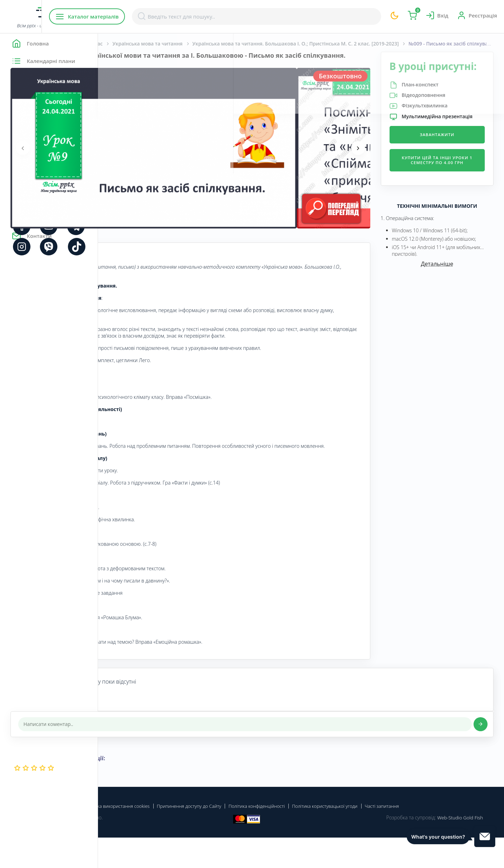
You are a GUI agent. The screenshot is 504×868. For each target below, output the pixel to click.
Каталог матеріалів (143, 16)
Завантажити (449, 154)
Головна (119, 44)
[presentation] (121, 156)
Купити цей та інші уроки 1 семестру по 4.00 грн (449, 183)
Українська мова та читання (245, 44)
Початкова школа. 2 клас (170, 44)
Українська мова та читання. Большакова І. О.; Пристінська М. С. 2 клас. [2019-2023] (325, 44)
